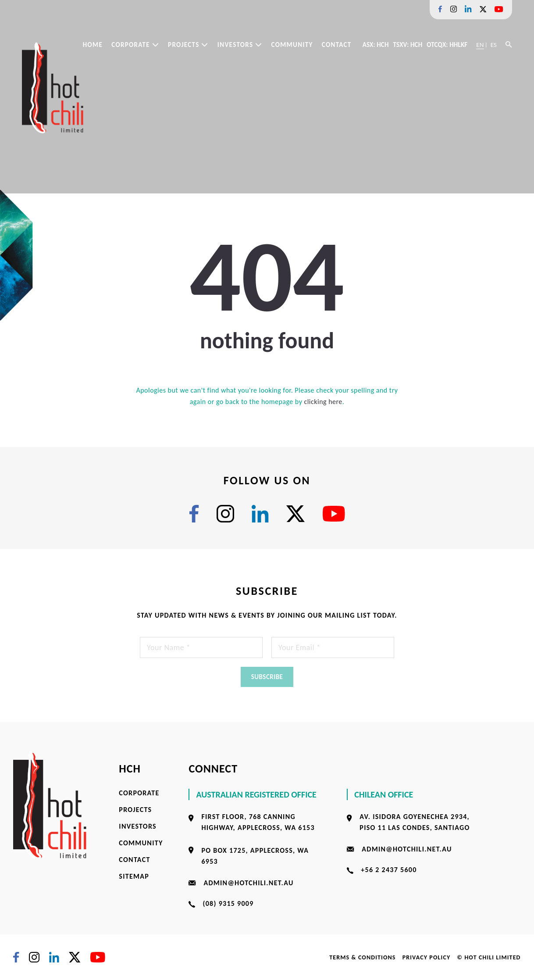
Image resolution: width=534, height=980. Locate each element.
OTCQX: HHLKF (447, 45)
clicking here (323, 402)
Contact (337, 45)
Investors (240, 45)
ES (494, 45)
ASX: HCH (376, 45)
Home (93, 45)
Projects (188, 45)
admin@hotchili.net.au (248, 883)
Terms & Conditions (362, 957)
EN (480, 45)
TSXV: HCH (408, 45)
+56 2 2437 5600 (389, 870)
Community (292, 45)
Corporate (135, 45)
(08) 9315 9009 (228, 903)
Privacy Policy (427, 957)
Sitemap (134, 876)
